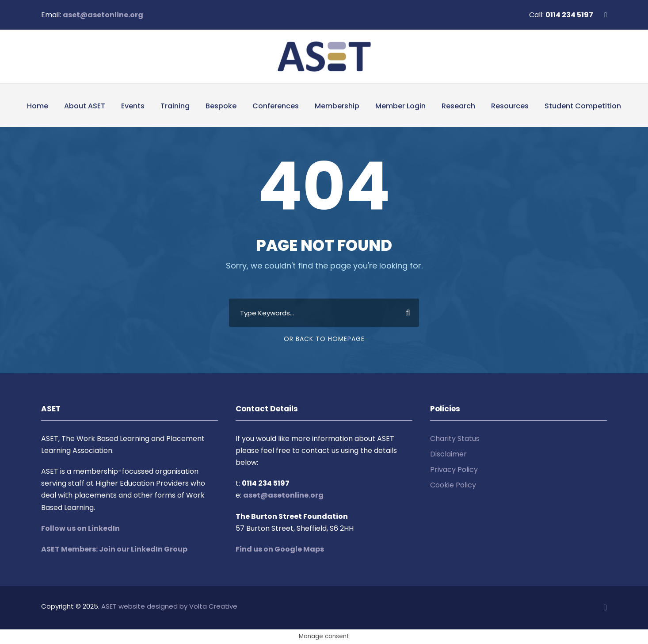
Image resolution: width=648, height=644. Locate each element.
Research (458, 106)
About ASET (85, 106)
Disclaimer (448, 454)
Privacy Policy (454, 470)
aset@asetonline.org (103, 15)
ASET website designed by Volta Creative (169, 606)
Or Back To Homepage (324, 339)
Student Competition (583, 106)
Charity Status (455, 439)
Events (133, 106)
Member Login (400, 106)
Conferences (276, 106)
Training (175, 106)
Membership (337, 106)
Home (38, 106)
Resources (510, 106)
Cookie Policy (453, 485)
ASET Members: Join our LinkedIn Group (114, 549)
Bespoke (221, 106)
